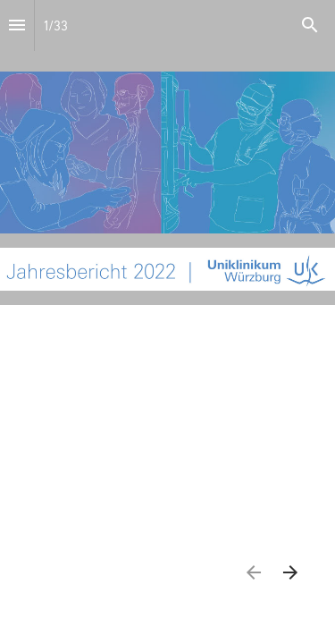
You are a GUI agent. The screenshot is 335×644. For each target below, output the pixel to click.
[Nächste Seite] (290, 572)
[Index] (17, 25)
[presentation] (167, 153)
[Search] (310, 25)
